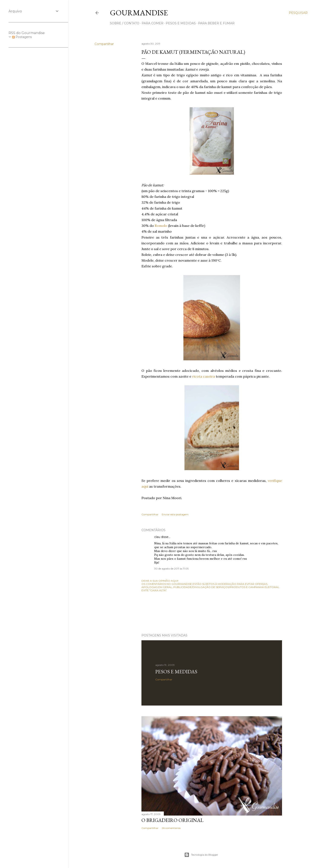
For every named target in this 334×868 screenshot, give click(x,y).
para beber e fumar (216, 23)
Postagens (22, 37)
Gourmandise (139, 13)
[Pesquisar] (298, 13)
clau (157, 537)
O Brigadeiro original (172, 820)
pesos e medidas (181, 23)
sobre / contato (125, 23)
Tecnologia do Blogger (201, 855)
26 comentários (171, 828)
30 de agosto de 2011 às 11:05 (171, 569)
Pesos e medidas (176, 672)
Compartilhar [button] (104, 44)
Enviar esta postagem (175, 514)
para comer (153, 23)
